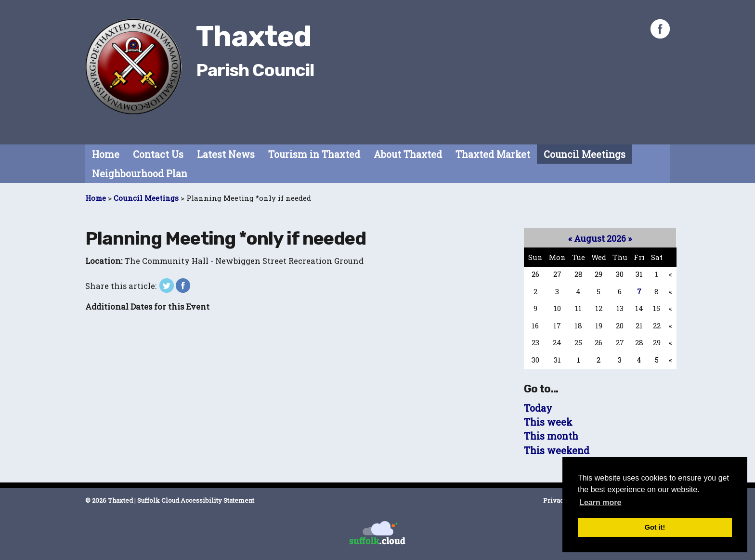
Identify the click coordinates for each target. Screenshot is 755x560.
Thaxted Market (493, 154)
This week (548, 422)
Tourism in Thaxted (314, 154)
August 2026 (600, 238)
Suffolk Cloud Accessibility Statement (196, 500)
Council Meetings (585, 154)
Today (538, 408)
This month (551, 436)
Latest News (226, 154)
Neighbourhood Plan (140, 174)
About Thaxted (408, 154)
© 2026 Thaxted (109, 500)
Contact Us (158, 154)
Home (106, 154)
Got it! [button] (655, 527)
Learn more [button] (600, 502)
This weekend (557, 450)
